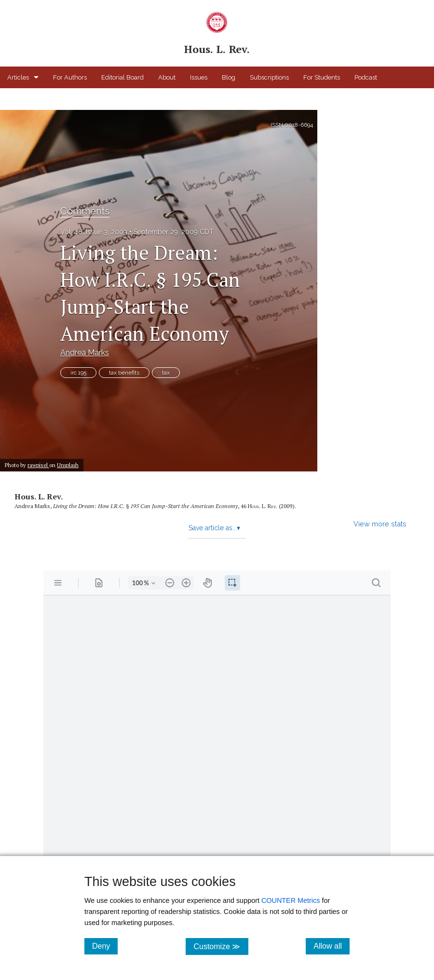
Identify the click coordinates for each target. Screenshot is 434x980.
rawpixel (38, 465)
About (167, 77)
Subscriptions (269, 77)
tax (166, 373)
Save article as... (214, 528)
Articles (18, 77)
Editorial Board (122, 77)
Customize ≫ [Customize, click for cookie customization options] (221, 946)
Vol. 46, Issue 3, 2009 (94, 232)
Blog (229, 77)
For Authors (70, 77)
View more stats (380, 524)
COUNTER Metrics (291, 900)
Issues (199, 77)
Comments (85, 211)
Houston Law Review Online (47, 99)
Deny (105, 946)
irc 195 (78, 373)
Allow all (332, 946)
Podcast (366, 77)
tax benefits (124, 373)
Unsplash (68, 465)
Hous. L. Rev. (39, 497)
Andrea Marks (85, 353)
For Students (322, 77)
